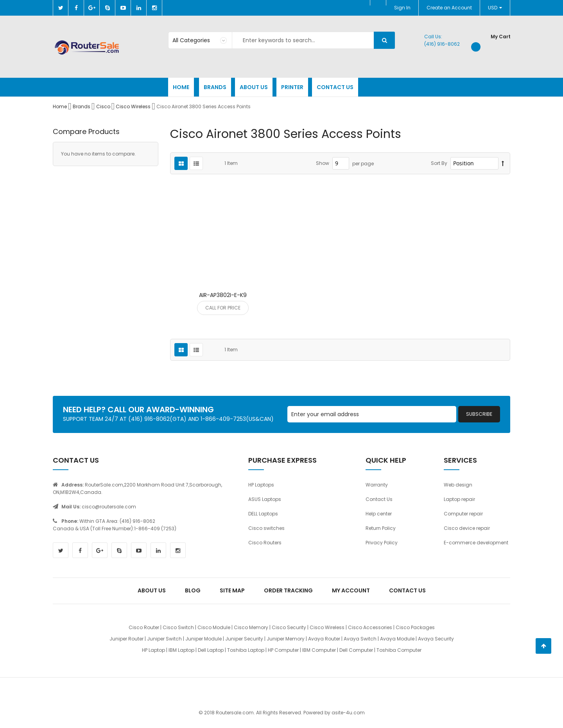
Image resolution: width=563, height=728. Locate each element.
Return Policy (381, 528)
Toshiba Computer (399, 650)
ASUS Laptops (265, 499)
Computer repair (463, 514)
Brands (82, 106)
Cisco (104, 106)
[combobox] (281, 40)
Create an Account (449, 8)
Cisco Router (144, 627)
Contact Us (379, 499)
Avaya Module (397, 639)
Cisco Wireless (134, 106)
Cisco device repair (467, 528)
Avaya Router (324, 639)
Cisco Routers (265, 543)
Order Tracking (288, 590)
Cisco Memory (251, 627)
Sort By (439, 163)
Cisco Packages (415, 627)
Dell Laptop (211, 650)
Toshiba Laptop (246, 650)
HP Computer (283, 650)
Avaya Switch (360, 639)
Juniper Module (204, 639)
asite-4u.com (348, 713)
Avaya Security (436, 639)
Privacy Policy (382, 543)
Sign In (402, 8)
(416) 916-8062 (442, 44)
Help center (379, 514)
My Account (351, 590)
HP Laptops (261, 485)
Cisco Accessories (370, 627)
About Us (152, 590)
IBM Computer (319, 650)
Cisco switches (266, 528)
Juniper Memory (286, 639)
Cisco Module (214, 627)
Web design (458, 485)
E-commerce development (476, 543)
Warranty (377, 485)
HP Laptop (153, 650)
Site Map (232, 590)
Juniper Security (244, 639)
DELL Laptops (263, 514)
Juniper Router (126, 639)
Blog (193, 590)
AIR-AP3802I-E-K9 (223, 295)
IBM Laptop (181, 650)
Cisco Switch (178, 627)
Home (60, 106)
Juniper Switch (164, 639)
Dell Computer (356, 650)
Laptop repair (459, 499)
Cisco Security (289, 627)
